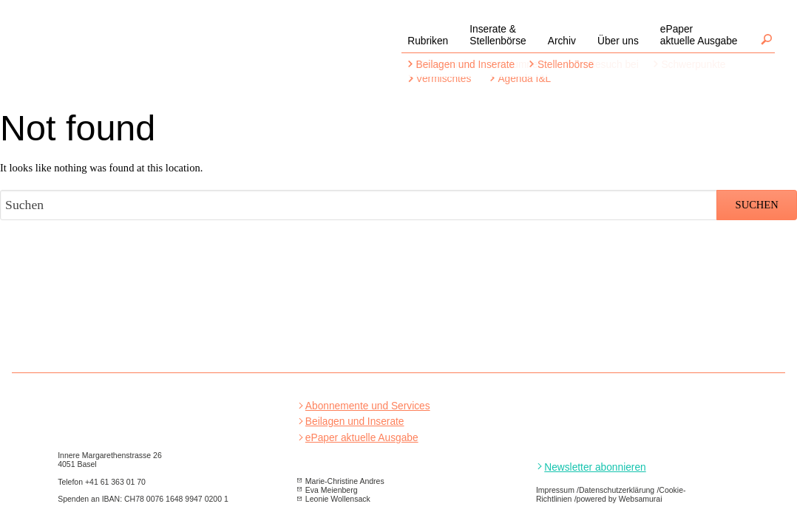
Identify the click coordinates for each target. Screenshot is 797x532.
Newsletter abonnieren (595, 467)
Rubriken (428, 41)
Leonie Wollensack (338, 499)
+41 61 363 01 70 (115, 482)
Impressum (555, 490)
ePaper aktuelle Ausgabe (362, 438)
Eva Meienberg (332, 490)
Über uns (618, 41)
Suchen (766, 39)
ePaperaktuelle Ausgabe (699, 35)
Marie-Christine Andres (345, 481)
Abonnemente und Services (368, 406)
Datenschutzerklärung (617, 490)
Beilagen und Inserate (355, 422)
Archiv (562, 41)
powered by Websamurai (620, 499)
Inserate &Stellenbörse (498, 35)
